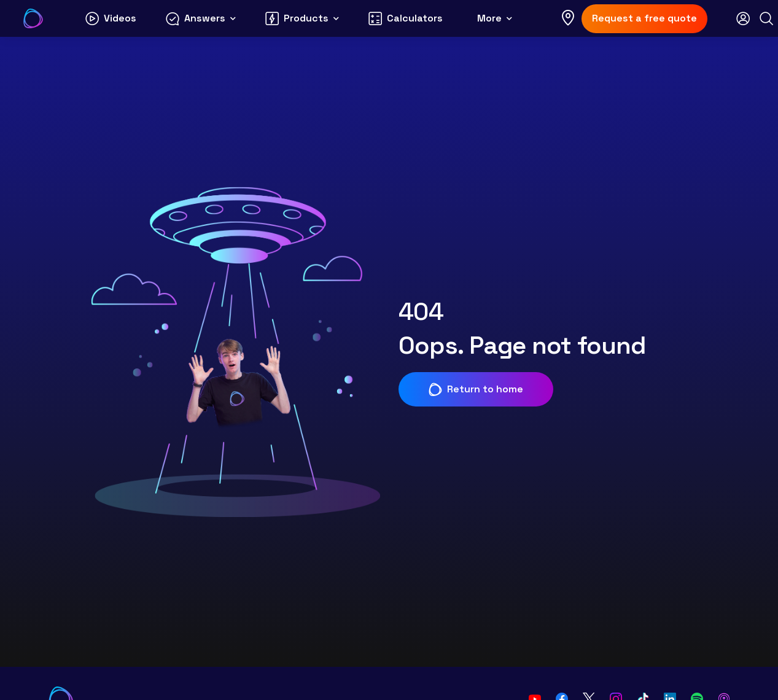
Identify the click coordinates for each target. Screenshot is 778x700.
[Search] (766, 18)
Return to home (476, 389)
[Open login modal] (743, 18)
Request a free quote (644, 18)
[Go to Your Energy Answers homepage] (33, 18)
